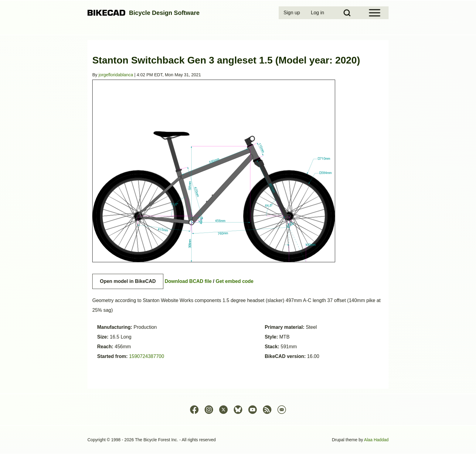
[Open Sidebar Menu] (375, 13)
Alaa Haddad (376, 440)
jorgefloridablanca (116, 75)
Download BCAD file (188, 281)
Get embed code (235, 281)
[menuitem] (292, 13)
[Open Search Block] (347, 13)
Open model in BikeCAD (128, 281)
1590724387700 (147, 356)
